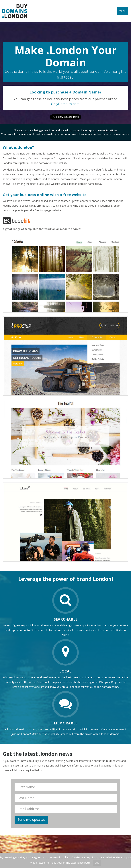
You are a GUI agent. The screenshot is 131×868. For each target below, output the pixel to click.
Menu (123, 11)
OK (97, 863)
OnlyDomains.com (65, 104)
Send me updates (31, 820)
